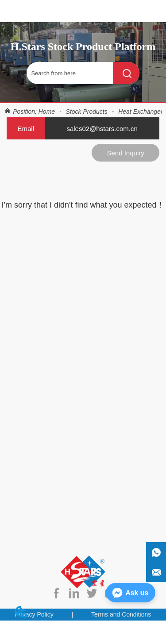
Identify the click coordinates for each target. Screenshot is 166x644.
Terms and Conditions (121, 614)
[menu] (83, 91)
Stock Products (87, 112)
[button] (83, 91)
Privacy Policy (34, 614)
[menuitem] (83, 91)
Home (47, 112)
